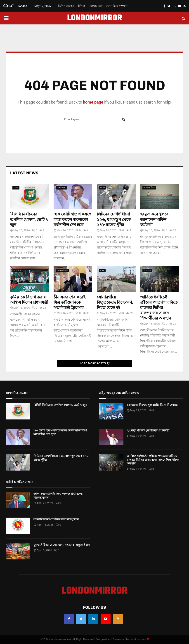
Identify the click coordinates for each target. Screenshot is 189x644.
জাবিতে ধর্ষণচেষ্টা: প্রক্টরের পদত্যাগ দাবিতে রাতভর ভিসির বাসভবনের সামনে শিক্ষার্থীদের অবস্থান (159, 308)
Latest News (24, 173)
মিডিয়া (81, 6)
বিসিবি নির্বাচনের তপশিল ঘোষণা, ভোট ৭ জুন (29, 219)
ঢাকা (102, 270)
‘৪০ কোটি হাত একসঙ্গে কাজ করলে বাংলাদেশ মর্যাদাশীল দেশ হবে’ (72, 219)
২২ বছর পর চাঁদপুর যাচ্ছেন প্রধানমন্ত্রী (148, 430)
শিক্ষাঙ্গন (147, 270)
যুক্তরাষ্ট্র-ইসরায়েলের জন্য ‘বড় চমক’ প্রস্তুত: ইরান (62, 545)
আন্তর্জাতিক (149, 188)
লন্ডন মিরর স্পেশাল (117, 6)
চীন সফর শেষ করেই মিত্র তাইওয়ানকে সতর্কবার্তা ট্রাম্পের (69, 302)
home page (93, 102)
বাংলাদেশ (61, 188)
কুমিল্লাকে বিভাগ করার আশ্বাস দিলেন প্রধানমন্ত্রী (29, 300)
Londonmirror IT (140, 639)
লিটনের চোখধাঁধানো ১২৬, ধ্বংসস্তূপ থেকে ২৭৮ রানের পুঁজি (114, 219)
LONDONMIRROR (95, 18)
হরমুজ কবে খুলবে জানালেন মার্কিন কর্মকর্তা (154, 219)
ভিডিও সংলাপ (66, 6)
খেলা (16, 188)
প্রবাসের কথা (96, 6)
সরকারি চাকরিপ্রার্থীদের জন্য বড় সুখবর (56, 519)
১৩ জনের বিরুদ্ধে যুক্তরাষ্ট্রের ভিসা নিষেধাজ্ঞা (153, 405)
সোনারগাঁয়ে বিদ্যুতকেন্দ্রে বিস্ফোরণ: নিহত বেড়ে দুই (115, 302)
